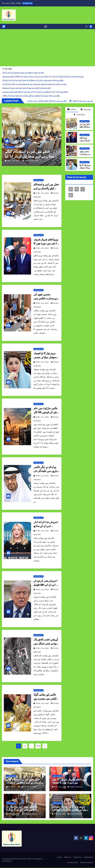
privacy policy (72, 863)
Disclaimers (89, 858)
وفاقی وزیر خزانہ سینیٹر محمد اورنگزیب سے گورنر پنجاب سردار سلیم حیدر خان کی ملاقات (31, 96)
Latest (72, 110)
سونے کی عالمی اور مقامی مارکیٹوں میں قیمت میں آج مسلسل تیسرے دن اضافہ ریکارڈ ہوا (34, 85)
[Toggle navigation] (46, 27)
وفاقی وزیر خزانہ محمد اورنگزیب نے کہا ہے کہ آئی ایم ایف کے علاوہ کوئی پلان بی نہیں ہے (35, 92)
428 (38, 746)
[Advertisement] (47, 48)
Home (60, 858)
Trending (79, 115)
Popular (86, 110)
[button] (86, 27)
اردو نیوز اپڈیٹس (10, 148)
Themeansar (7, 861)
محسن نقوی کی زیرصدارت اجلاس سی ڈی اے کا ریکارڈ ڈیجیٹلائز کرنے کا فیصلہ (22, 810)
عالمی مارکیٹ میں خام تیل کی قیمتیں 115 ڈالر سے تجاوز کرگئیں (46, 413)
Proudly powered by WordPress (14, 859)
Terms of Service (87, 863)
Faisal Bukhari (30, 161)
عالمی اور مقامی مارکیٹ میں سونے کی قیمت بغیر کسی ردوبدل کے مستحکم (26, 88)
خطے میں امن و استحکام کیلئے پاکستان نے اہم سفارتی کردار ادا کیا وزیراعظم (31, 156)
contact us (78, 858)
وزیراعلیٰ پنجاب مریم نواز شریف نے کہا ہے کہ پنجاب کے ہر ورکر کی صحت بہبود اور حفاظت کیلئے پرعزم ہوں (43, 77)
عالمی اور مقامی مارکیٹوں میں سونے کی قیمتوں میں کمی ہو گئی (23, 73)
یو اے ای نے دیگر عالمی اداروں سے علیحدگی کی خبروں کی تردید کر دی (46, 471)
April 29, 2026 (14, 161)
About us (68, 858)
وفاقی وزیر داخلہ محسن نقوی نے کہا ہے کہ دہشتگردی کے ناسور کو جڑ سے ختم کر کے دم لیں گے (33, 81)
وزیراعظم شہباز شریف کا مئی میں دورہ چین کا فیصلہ (46, 244)
